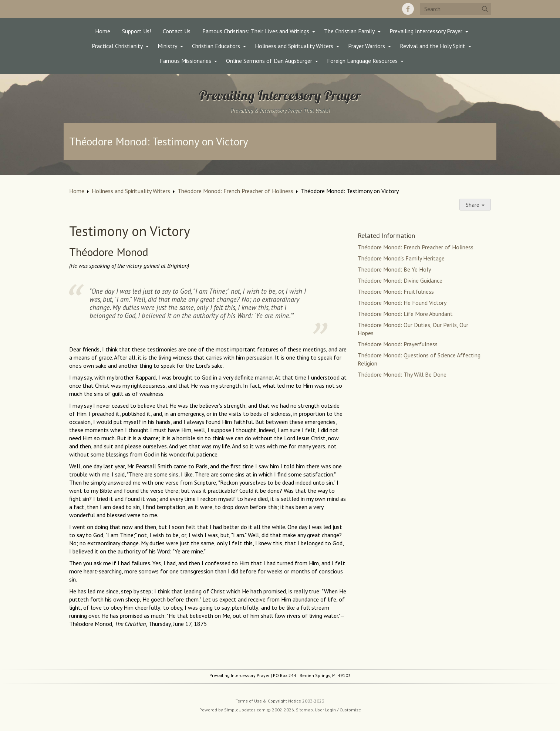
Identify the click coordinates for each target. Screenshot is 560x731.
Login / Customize (343, 710)
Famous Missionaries (185, 61)
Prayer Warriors (367, 46)
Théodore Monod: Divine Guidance (400, 280)
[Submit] (485, 9)
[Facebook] (408, 9)
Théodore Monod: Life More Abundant (405, 314)
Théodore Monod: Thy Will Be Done (402, 374)
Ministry (167, 46)
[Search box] (455, 9)
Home (103, 31)
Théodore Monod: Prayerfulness (398, 344)
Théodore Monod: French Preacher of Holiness (235, 191)
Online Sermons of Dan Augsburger (269, 61)
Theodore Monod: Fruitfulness (396, 292)
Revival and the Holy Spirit (433, 46)
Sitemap (304, 710)
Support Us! (136, 31)
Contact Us (177, 31)
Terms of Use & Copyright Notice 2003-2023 (280, 701)
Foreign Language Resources (362, 61)
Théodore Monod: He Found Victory (402, 303)
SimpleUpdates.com (245, 710)
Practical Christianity (117, 46)
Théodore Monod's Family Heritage (401, 258)
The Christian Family (349, 31)
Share (475, 205)
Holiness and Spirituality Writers (294, 46)
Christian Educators (216, 46)
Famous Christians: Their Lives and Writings (256, 31)
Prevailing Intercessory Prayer (426, 31)
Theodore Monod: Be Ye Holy (394, 269)
